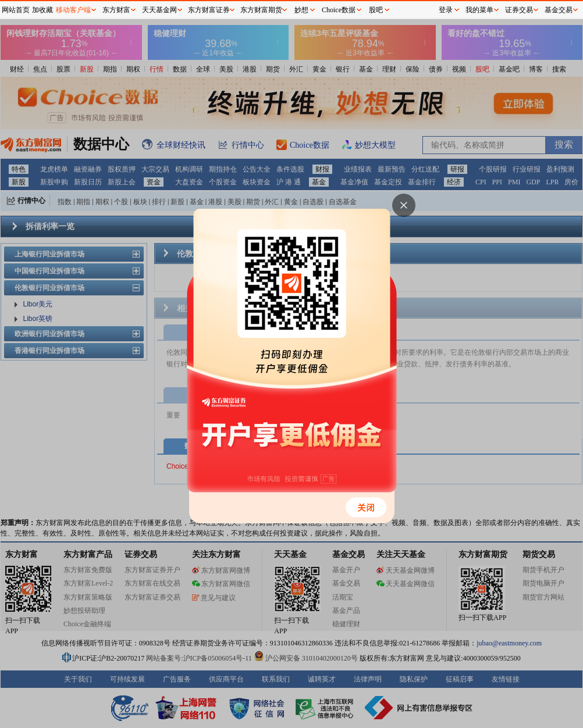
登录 (446, 10)
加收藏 (42, 10)
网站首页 (16, 10)
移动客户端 (73, 10)
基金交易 (559, 10)
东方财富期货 (261, 10)
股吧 (376, 10)
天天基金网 (159, 10)
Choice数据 (339, 10)
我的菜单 (479, 10)
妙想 (301, 10)
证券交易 (519, 10)
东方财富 (116, 10)
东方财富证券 (209, 10)
